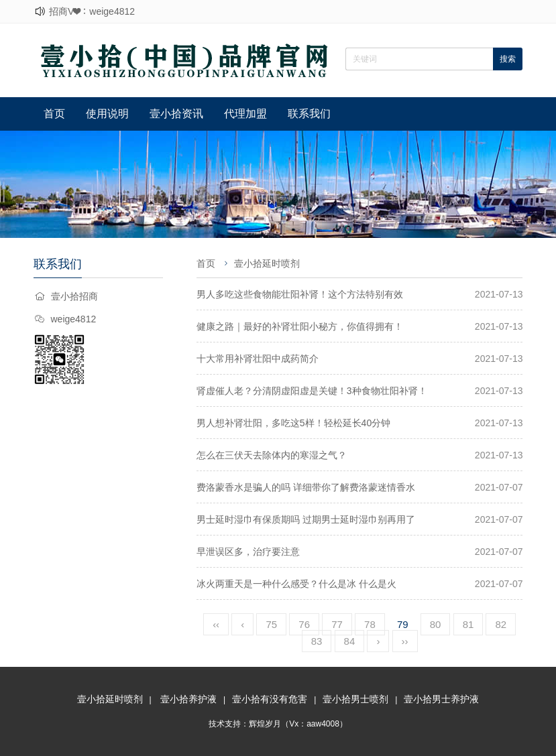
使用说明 (107, 114)
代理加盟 (245, 114)
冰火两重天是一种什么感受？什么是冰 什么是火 (296, 584)
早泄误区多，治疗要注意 (248, 552)
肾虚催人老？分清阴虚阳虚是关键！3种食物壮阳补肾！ (312, 391)
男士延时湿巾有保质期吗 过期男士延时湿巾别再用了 (306, 519)
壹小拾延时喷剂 (267, 263)
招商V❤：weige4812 (92, 11)
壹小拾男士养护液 (441, 699)
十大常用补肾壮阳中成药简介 (258, 359)
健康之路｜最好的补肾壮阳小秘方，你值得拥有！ (300, 326)
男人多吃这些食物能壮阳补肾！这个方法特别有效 (300, 294)
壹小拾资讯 (176, 114)
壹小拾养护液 (188, 699)
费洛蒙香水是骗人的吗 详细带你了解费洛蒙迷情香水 (306, 487)
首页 (54, 114)
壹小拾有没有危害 (270, 699)
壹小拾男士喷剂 (355, 699)
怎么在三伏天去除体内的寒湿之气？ (272, 455)
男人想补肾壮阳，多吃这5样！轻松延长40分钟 (293, 423)
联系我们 (309, 114)
